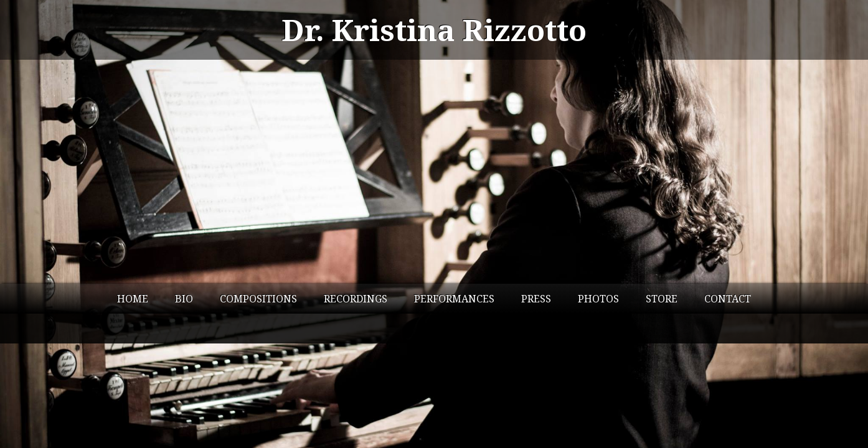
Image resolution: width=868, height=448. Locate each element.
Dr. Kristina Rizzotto (434, 30)
